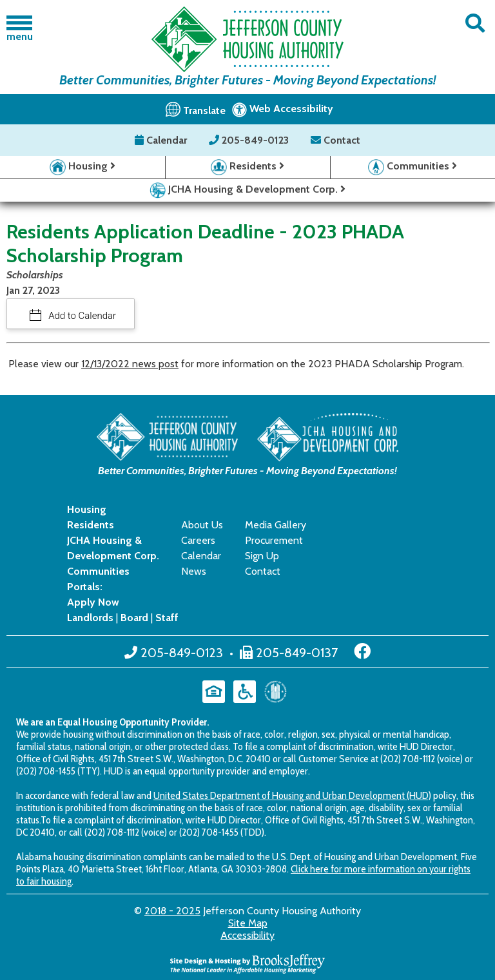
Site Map (248, 923)
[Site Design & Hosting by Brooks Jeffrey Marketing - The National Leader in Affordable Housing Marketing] (247, 962)
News (194, 571)
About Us (202, 525)
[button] (475, 24)
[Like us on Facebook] (362, 651)
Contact (335, 140)
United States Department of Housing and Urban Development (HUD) (292, 795)
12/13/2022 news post (130, 364)
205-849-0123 (250, 140)
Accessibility (247, 935)
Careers (198, 540)
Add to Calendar (82, 316)
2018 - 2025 (172, 911)
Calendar (162, 140)
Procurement (274, 540)
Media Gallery (276, 525)
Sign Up (262, 556)
